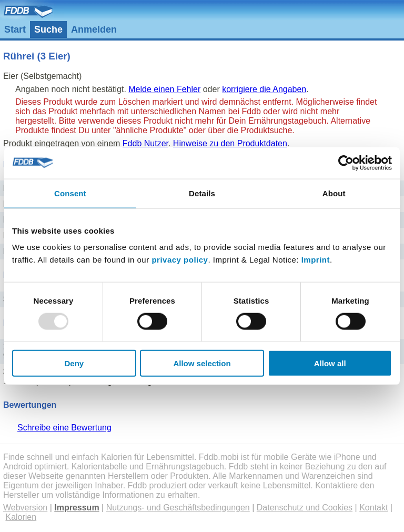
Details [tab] (202, 193)
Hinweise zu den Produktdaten (230, 143)
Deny (74, 363)
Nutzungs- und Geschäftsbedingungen (178, 508)
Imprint (316, 260)
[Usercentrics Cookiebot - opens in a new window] (346, 163)
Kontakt (373, 508)
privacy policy (180, 260)
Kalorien (21, 517)
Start (15, 29)
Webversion (25, 508)
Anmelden (94, 29)
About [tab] (334, 193)
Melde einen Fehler (164, 89)
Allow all (330, 363)
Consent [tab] (70, 193)
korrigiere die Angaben (264, 89)
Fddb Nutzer (145, 143)
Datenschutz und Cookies (305, 508)
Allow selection (202, 363)
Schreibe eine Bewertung (64, 428)
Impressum (77, 508)
